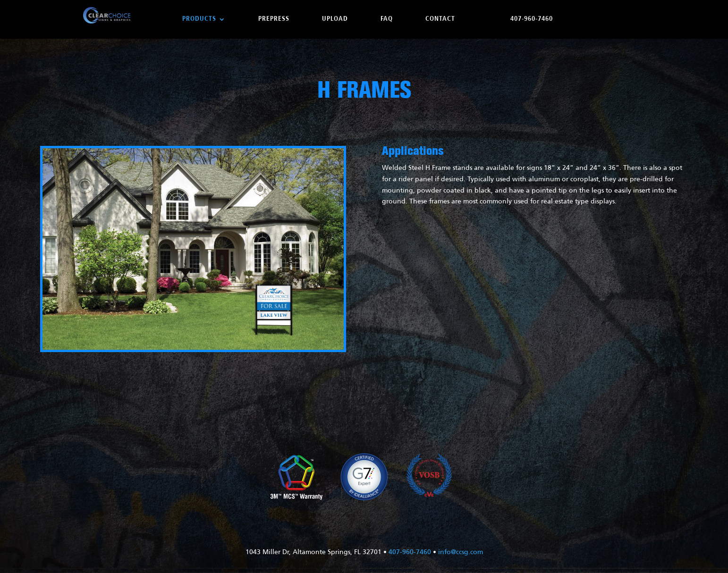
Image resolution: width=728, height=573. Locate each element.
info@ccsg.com (461, 552)
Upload (335, 19)
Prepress (274, 19)
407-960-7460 (532, 19)
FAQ (387, 19)
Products (199, 19)
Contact (440, 19)
